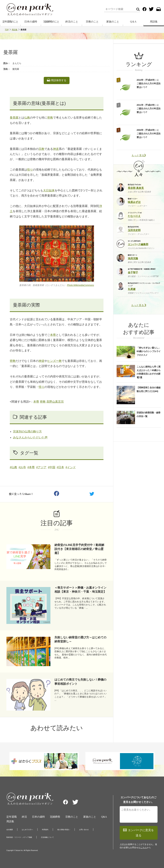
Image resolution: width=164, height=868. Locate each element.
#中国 (52, 467)
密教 (50, 118)
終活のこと (72, 22)
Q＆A (133, 22)
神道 (56, 149)
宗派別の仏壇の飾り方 (27, 432)
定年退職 (12, 817)
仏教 (27, 118)
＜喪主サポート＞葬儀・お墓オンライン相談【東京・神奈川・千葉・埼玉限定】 (80, 590)
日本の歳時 (31, 22)
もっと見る (139, 155)
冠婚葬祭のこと (51, 22)
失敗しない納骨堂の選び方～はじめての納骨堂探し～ (80, 639)
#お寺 (22, 467)
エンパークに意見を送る (139, 833)
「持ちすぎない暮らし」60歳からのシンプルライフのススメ (149, 351)
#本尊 (31, 467)
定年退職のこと (10, 22)
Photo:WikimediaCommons (80, 285)
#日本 (60, 467)
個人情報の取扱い (64, 830)
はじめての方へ (27, 830)
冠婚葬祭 (55, 817)
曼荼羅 (14, 118)
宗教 (41, 149)
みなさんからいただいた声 (30, 437)
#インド (71, 467)
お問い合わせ (84, 830)
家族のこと (113, 22)
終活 (24, 817)
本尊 (53, 335)
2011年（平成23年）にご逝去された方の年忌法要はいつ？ (149, 109)
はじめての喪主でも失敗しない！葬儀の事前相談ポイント (80, 682)
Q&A (104, 817)
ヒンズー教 (54, 361)
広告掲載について (47, 837)
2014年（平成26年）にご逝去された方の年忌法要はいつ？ (149, 84)
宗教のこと (92, 22)
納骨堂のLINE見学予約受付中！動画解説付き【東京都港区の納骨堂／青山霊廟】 (79, 549)
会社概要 (10, 830)
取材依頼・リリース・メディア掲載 (19, 837)
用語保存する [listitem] (57, 80)
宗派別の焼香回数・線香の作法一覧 (149, 414)
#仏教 (13, 467)
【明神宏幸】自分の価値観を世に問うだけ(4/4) (149, 389)
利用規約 (45, 830)
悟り (30, 170)
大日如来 (49, 190)
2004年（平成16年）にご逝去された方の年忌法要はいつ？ (149, 134)
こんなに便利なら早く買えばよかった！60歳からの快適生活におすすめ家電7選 (149, 372)
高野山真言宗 (55, 402)
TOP (7, 30)
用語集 (154, 22)
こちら (144, 848)
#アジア (41, 467)
